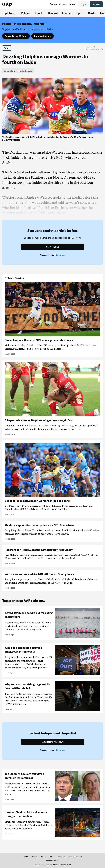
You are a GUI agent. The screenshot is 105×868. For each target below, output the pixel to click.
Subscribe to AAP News (16, 36)
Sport (80, 13)
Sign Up (96, 4)
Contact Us (61, 857)
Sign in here (61, 255)
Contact (63, 4)
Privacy (34, 857)
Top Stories (9, 13)
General (53, 13)
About (72, 4)
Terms (26, 857)
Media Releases (75, 857)
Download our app (43, 36)
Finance (67, 13)
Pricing (53, 4)
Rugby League (26, 71)
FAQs (43, 857)
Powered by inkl (53, 861)
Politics (26, 13)
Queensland (9, 71)
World (92, 13)
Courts (39, 13)
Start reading (53, 247)
